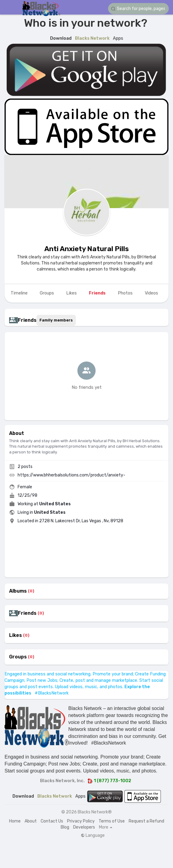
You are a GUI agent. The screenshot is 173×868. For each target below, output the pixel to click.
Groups (18, 657)
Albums (18, 591)
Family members (56, 320)
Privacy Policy (81, 821)
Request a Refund (146, 821)
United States (55, 504)
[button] (138, 9)
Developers (84, 827)
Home (15, 821)
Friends (27, 613)
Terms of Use (112, 821)
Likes (15, 635)
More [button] (106, 827)
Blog (65, 827)
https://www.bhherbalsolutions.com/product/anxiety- (71, 475)
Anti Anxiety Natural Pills (86, 249)
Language (93, 836)
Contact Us (52, 821)
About (31, 821)
